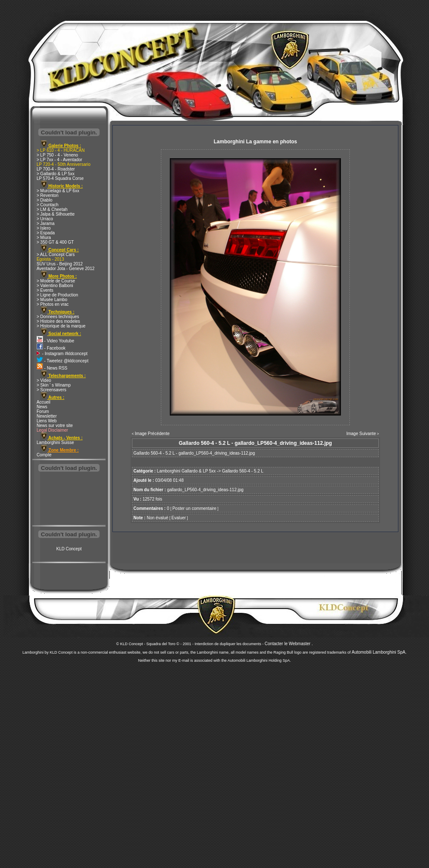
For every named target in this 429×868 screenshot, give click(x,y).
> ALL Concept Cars (56, 255)
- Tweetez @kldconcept (63, 361)
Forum (43, 411)
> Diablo (44, 200)
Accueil (43, 402)
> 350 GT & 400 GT (55, 242)
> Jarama (46, 223)
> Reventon (47, 195)
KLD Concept (69, 549)
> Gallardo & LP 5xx (56, 174)
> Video (44, 380)
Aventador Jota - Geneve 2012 (66, 269)
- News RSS (52, 368)
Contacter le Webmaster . (289, 644)
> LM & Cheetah (52, 209)
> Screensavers (51, 390)
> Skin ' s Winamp (54, 385)
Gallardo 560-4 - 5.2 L (243, 471)
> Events (45, 290)
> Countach (47, 205)
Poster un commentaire (194, 508)
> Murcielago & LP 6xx (58, 191)
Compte (44, 455)
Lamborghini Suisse (55, 443)
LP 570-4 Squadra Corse (60, 178)
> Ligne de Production (57, 295)
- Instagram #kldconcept (62, 354)
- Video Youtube (55, 341)
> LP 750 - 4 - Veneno (57, 155)
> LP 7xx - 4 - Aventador (59, 160)
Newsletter (47, 416)
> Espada (46, 233)
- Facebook (51, 348)
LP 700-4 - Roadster (56, 169)
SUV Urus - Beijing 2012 (60, 264)
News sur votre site (55, 425)
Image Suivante (361, 434)
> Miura (44, 238)
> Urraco (45, 219)
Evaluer (179, 518)
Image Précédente (152, 434)
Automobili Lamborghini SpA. (379, 652)
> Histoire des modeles (58, 321)
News (42, 407)
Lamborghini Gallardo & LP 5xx (186, 471)
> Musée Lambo (52, 300)
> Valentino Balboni (55, 286)
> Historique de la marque (61, 326)
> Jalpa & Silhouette (56, 214)
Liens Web (47, 421)
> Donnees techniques (58, 317)
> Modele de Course (56, 281)
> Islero (44, 228)
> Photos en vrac (53, 304)
